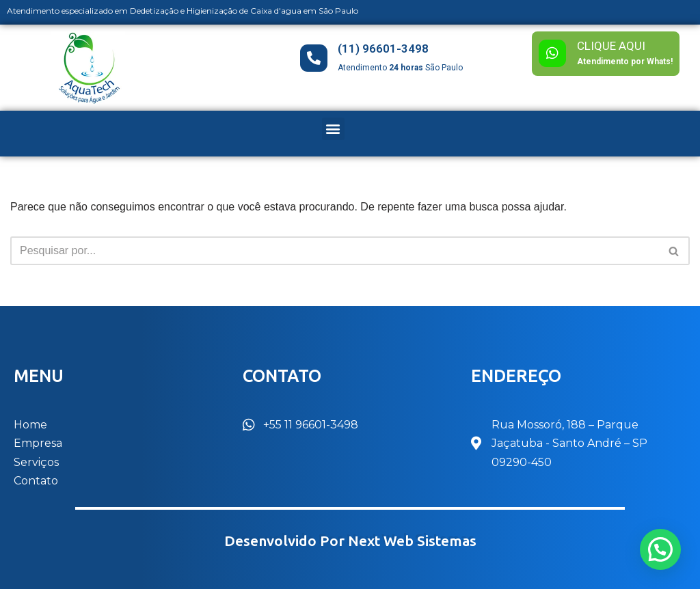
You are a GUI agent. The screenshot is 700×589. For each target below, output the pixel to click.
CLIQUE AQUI (611, 46)
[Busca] (335, 251)
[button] (333, 129)
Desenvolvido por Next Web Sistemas (350, 541)
